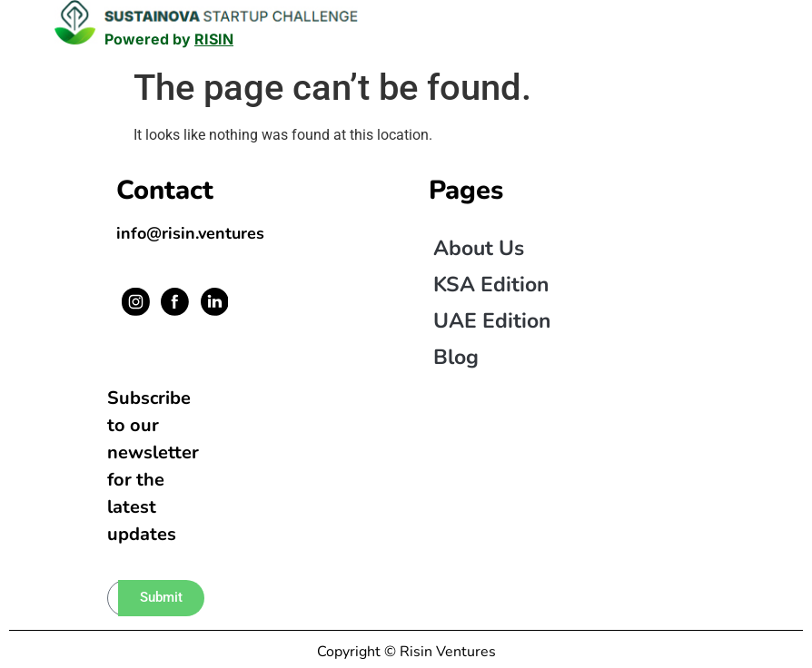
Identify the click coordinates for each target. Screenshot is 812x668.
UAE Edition (492, 321)
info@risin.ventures (190, 233)
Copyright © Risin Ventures (406, 652)
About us (479, 248)
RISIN (214, 39)
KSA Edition (491, 285)
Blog (456, 357)
